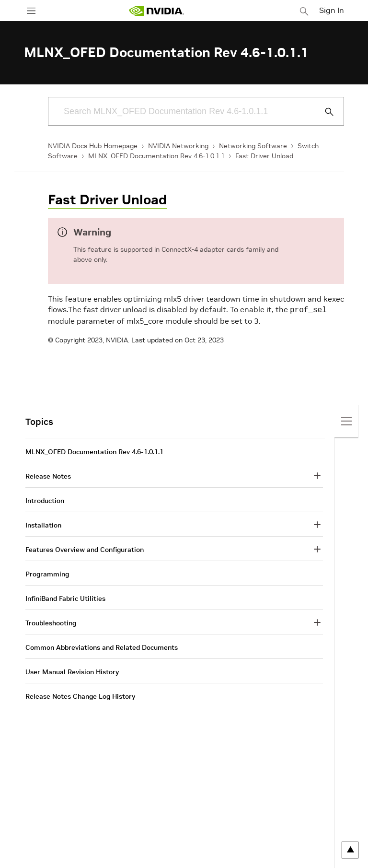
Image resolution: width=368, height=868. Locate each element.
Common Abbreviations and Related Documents (102, 646)
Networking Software (253, 146)
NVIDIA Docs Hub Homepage (93, 146)
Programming (47, 573)
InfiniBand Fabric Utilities (65, 598)
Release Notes (48, 475)
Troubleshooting (51, 622)
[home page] (156, 11)
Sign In (332, 10)
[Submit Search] (324, 112)
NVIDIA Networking (178, 146)
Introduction (45, 500)
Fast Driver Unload (264, 156)
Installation (43, 524)
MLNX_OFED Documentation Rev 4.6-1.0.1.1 (156, 156)
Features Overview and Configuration (85, 549)
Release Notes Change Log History (80, 695)
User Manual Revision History (72, 671)
